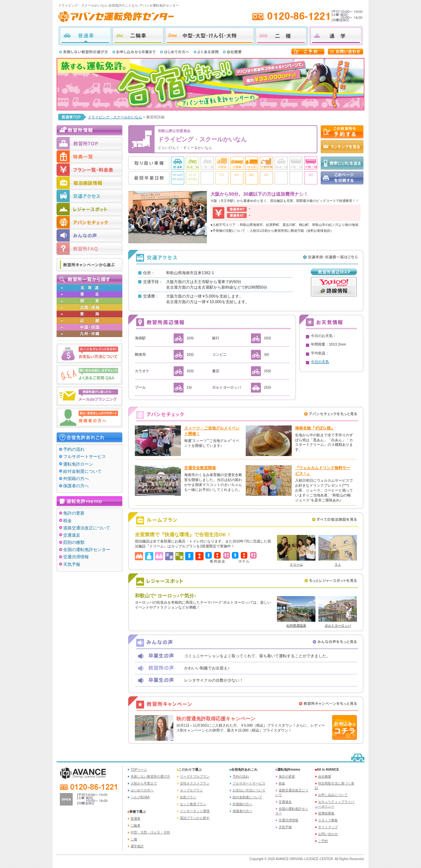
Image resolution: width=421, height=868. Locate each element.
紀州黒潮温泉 (296, 626)
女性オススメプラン (195, 783)
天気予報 (72, 564)
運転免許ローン (78, 464)
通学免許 (137, 846)
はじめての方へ (142, 790)
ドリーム (296, 564)
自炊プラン (188, 797)
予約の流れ (74, 449)
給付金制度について (82, 471)
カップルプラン (191, 790)
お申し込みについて (333, 795)
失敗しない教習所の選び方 (150, 776)
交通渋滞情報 (76, 557)
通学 (336, 36)
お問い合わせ (328, 834)
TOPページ (139, 770)
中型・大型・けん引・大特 (210, 36)
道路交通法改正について (87, 528)
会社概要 (325, 776)
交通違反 (72, 535)
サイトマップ (328, 827)
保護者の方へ (76, 486)
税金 (67, 521)
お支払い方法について (249, 790)
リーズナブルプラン (195, 776)
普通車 (85, 36)
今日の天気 (320, 362)
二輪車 (138, 36)
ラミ (338, 564)
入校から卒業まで (144, 783)
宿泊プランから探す (195, 818)
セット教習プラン (193, 804)
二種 (281, 36)
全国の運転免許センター (87, 550)
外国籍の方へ (76, 479)
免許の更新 (74, 513)
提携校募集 (326, 813)
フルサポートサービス (85, 457)
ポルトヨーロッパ (338, 626)
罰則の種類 (74, 542)
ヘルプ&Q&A (140, 797)
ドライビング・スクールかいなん (115, 117)
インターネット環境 (195, 811)
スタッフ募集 (328, 820)
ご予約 (323, 841)
